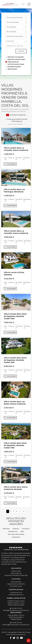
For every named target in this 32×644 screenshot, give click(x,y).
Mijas (22, 531)
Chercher (21, 51)
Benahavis (6, 529)
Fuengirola (25, 529)
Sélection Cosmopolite (16, 57)
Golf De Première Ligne (16, 64)
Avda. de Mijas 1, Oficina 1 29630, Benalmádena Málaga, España (16, 617)
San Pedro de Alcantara (16, 534)
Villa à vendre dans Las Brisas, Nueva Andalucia (15, 403)
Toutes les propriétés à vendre (16, 119)
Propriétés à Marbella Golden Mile (16, 575)
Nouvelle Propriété (14, 67)
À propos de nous (16, 592)
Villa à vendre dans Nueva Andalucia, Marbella (16, 488)
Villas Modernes (13, 62)
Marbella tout (13, 531)
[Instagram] (18, 638)
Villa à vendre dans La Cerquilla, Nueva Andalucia (16, 149)
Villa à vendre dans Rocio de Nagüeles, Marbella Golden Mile (15, 316)
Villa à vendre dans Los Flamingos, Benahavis (14, 191)
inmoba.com (21, 634)
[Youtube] (21, 638)
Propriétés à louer (16, 586)
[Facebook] (10, 638)
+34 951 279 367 (17, 608)
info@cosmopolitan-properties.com (17, 610)
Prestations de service (16, 595)
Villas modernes (16, 573)
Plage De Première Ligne (16, 59)
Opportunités (12, 69)
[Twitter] (14, 638)
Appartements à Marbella (16, 584)
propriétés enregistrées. (16, 115)
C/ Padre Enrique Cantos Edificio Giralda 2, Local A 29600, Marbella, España (16, 603)
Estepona (16, 529)
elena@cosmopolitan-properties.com (17, 625)
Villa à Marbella (16, 582)
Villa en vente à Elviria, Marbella (14, 274)
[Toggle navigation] (29, 4)
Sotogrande (16, 537)
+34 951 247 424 (17, 623)
